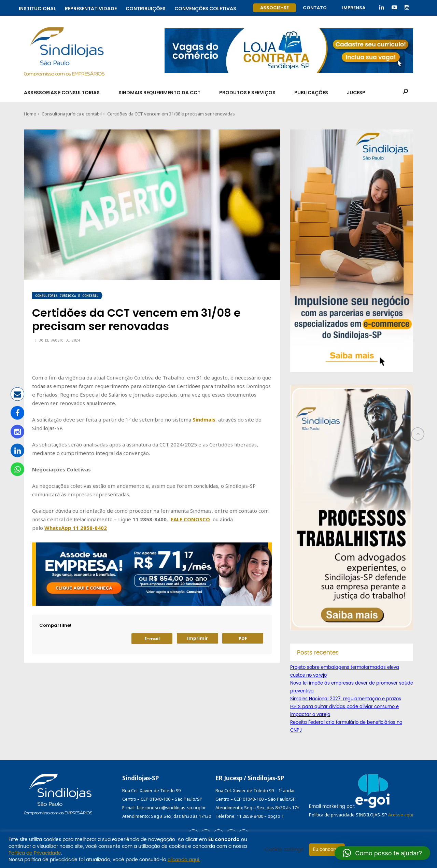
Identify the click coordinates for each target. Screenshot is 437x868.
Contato (315, 8)
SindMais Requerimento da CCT (159, 93)
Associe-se (274, 8)
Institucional (37, 8)
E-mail (152, 639)
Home (30, 114)
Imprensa (354, 8)
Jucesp (356, 93)
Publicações (311, 93)
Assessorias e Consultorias (62, 93)
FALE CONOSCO (190, 519)
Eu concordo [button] (327, 850)
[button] (382, 853)
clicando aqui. (184, 860)
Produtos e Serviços (247, 93)
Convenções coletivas (205, 8)
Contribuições (146, 8)
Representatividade (91, 8)
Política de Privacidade (35, 853)
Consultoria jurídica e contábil (72, 114)
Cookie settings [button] (284, 850)
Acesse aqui (401, 815)
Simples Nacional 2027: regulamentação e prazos (346, 699)
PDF (243, 638)
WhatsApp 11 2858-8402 (76, 528)
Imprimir (198, 638)
